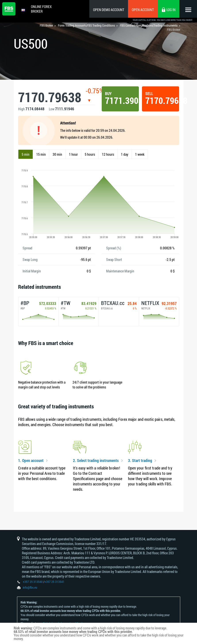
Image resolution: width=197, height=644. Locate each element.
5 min (26, 154)
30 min (57, 154)
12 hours (108, 154)
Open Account (143, 10)
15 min (41, 154)
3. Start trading (140, 461)
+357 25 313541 (54, 582)
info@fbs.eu (30, 587)
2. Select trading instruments (96, 461)
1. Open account (31, 461)
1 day (125, 154)
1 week (140, 154)
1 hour (73, 154)
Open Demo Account (109, 10)
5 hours (90, 154)
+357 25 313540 (33, 582)
